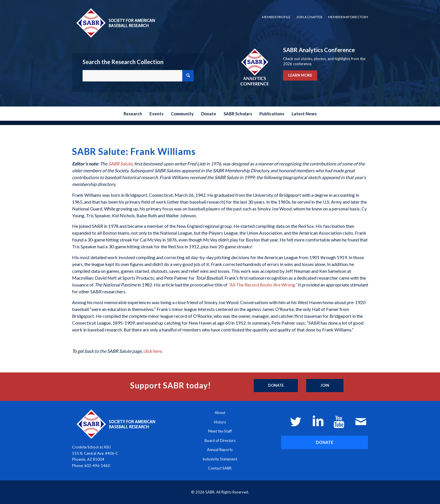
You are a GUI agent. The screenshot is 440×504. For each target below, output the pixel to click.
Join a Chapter (309, 17)
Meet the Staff (220, 431)
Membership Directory (348, 17)
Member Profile (276, 17)
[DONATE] (325, 442)
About (220, 413)
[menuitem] (276, 17)
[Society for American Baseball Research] (115, 23)
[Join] (325, 386)
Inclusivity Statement (220, 459)
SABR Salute (120, 164)
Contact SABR (220, 468)
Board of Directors (220, 441)
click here (152, 351)
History (220, 422)
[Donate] (276, 386)
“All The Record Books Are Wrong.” (263, 285)
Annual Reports (220, 450)
